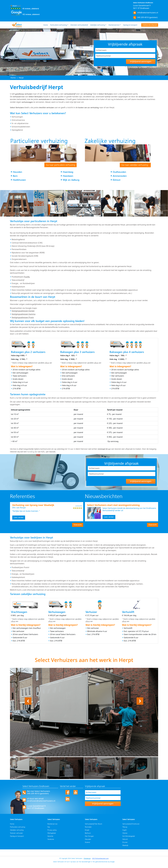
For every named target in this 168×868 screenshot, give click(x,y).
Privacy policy (52, 830)
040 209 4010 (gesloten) (147, 17)
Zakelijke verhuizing (98, 25)
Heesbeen (68, 176)
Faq (49, 827)
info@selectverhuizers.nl (148, 13)
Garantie (50, 836)
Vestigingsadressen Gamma (24, 314)
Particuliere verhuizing (59, 25)
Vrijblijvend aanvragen (141, 61)
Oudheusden (119, 172)
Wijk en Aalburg (71, 180)
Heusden (17, 172)
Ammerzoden (120, 176)
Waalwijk (125, 845)
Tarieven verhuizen (16, 833)
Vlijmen (125, 833)
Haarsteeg (68, 172)
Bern (15, 176)
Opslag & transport (130, 25)
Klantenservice (114, 25)
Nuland (87, 842)
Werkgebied (52, 833)
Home (46, 25)
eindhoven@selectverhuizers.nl (41, 801)
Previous (28, 699)
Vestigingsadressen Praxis (23, 317)
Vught (124, 830)
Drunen (125, 842)
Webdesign (87, 858)
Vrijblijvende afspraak (150, 25)
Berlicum (88, 833)
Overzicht (78, 525)
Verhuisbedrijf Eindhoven (131, 824)
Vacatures (51, 839)
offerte (47, 363)
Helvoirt (125, 839)
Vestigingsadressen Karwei (23, 311)
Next (141, 699)
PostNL (27, 277)
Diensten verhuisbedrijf (79, 25)
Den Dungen (89, 836)
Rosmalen (88, 827)
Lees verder (19, 517)
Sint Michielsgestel (129, 836)
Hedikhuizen (19, 180)
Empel (87, 830)
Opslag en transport (17, 836)
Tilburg (125, 827)
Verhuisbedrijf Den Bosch (94, 824)
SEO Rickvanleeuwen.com (100, 858)
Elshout (117, 180)
